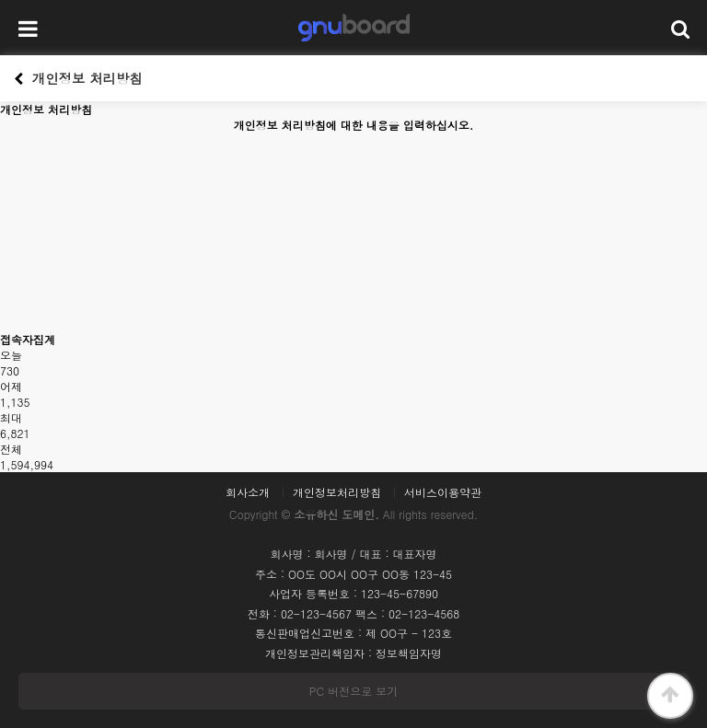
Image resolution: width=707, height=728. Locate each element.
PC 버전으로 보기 (353, 691)
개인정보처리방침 (337, 492)
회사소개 (248, 492)
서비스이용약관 (443, 492)
